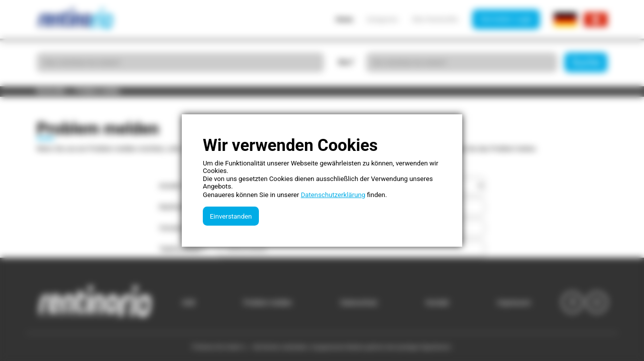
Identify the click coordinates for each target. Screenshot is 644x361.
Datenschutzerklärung (333, 195)
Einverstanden (231, 216)
